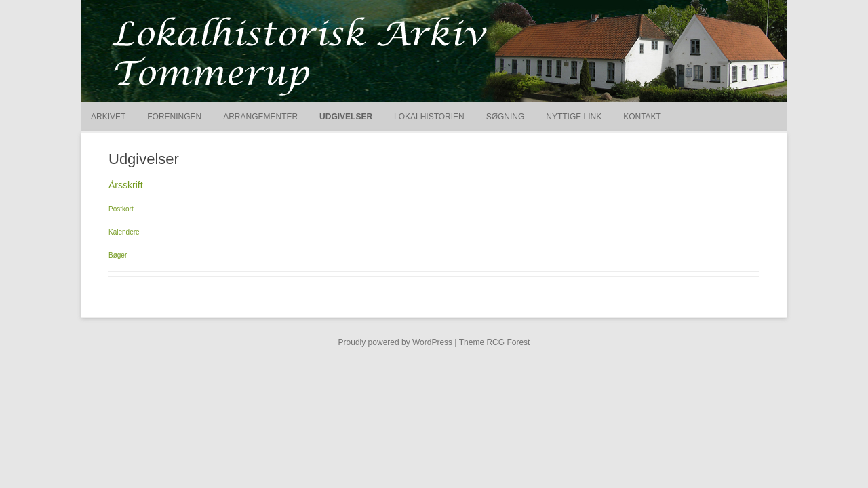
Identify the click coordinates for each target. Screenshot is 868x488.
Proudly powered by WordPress (396, 342)
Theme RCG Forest (495, 342)
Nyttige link (574, 117)
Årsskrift (126, 185)
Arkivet (108, 117)
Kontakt (642, 117)
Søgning (506, 117)
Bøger (118, 255)
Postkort (121, 209)
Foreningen (174, 117)
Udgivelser (346, 117)
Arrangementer (260, 117)
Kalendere (124, 232)
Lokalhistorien (429, 117)
